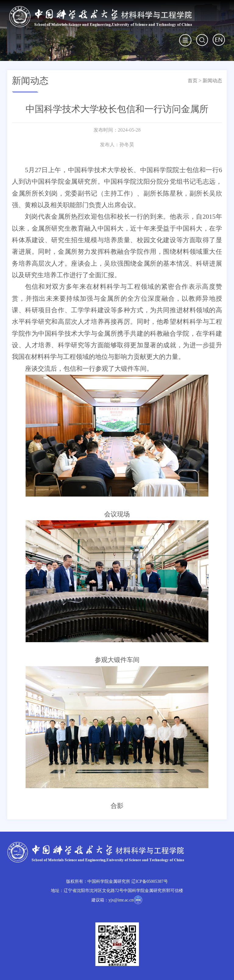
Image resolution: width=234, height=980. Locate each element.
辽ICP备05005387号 (150, 881)
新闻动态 (212, 81)
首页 (193, 81)
